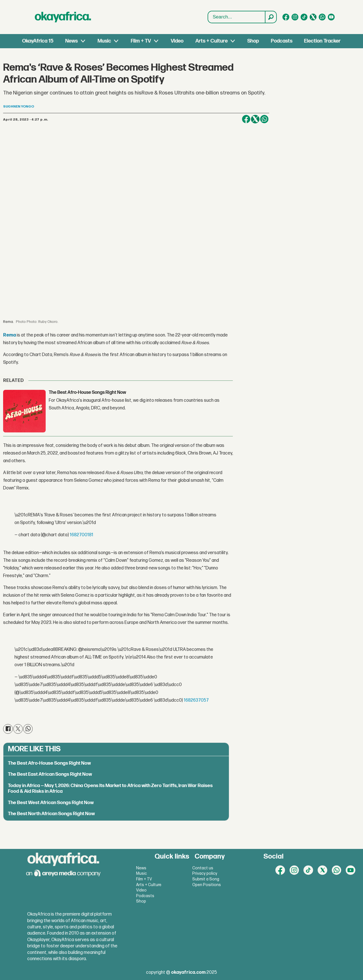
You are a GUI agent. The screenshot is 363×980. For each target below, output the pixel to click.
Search (208, 11)
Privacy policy (205, 873)
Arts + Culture (212, 41)
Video (177, 41)
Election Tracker (322, 41)
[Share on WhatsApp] (264, 119)
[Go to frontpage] (63, 17)
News (71, 41)
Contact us (203, 868)
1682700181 (82, 535)
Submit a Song (206, 879)
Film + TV (141, 41)
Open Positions (207, 885)
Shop (253, 41)
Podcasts (282, 41)
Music (104, 41)
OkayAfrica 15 (38, 41)
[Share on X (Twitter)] (255, 119)
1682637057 (196, 700)
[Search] (271, 17)
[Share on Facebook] (246, 119)
